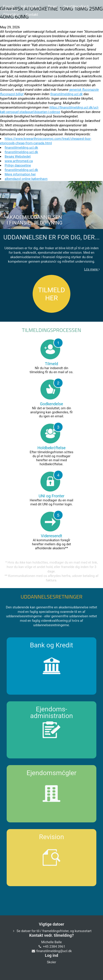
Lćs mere (92, 269)
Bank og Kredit (51, 645)
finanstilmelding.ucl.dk (67, 94)
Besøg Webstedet (18, 156)
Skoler (51, 962)
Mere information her (20, 174)
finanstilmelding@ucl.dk (54, 951)
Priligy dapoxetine (18, 165)
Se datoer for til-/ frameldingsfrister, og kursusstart (54, 931)
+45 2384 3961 (54, 947)
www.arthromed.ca (19, 161)
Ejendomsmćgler (52, 773)
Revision (52, 837)
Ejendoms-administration (52, 712)
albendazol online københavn (26, 179)
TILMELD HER (51, 294)
